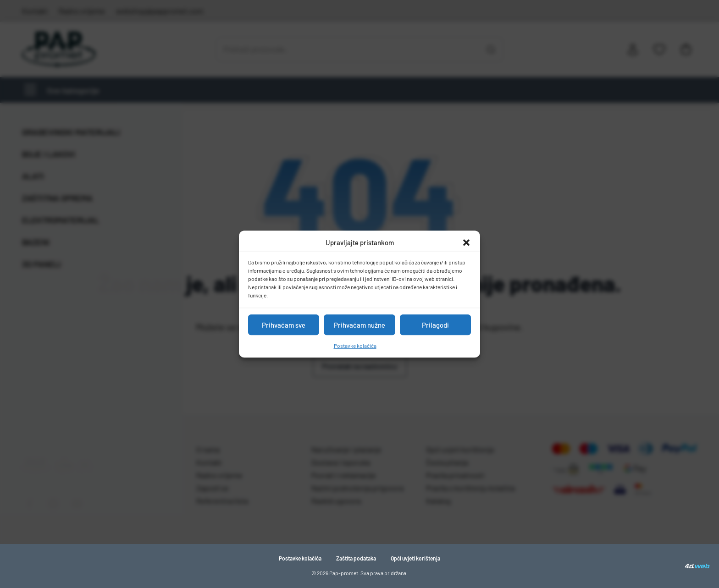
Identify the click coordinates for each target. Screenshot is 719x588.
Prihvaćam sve (284, 325)
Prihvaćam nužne (359, 325)
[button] (466, 242)
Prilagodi (435, 325)
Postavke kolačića (355, 346)
